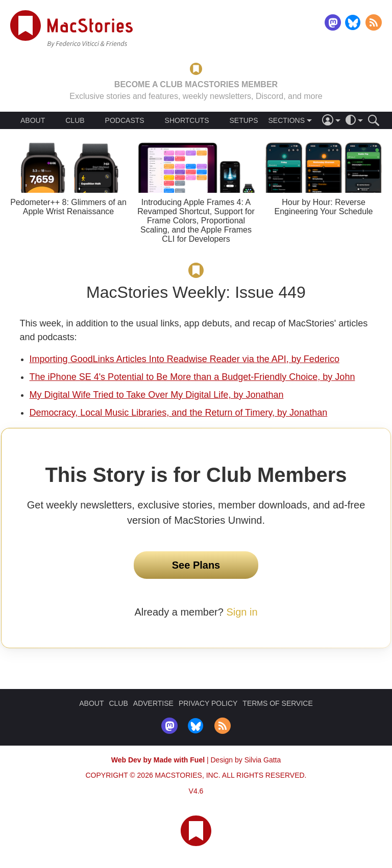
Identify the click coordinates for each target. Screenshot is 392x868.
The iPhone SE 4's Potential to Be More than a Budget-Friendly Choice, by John (192, 377)
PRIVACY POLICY (208, 703)
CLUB (75, 120)
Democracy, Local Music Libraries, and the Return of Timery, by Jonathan (179, 413)
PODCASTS (125, 120)
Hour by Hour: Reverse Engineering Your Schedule (323, 207)
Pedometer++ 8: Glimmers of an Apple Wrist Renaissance (68, 207)
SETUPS (243, 120)
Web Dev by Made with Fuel (158, 760)
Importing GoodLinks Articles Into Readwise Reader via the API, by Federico (185, 359)
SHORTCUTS (187, 120)
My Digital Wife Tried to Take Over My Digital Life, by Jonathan (157, 395)
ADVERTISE (153, 703)
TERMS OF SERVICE (277, 703)
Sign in (242, 612)
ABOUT (33, 120)
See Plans (196, 565)
